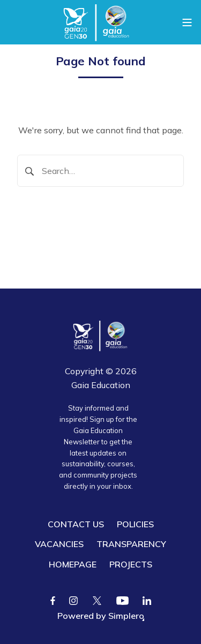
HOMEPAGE (73, 564)
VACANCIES (59, 544)
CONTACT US (76, 524)
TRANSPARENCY (131, 544)
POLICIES (135, 524)
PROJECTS (131, 564)
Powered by (101, 616)
